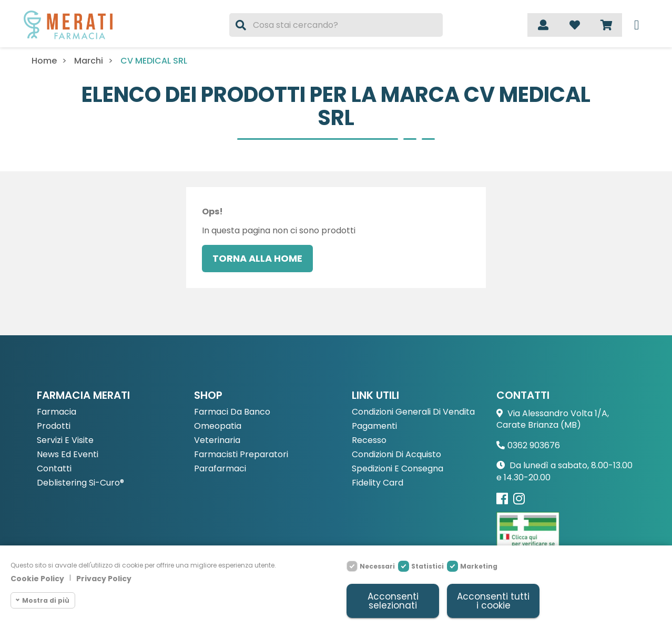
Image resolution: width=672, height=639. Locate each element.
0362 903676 (534, 445)
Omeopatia (218, 426)
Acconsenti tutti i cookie (493, 601)
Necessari (377, 566)
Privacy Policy (104, 579)
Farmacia (57, 412)
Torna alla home (257, 258)
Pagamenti (374, 426)
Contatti (54, 469)
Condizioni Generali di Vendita (413, 412)
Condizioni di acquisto (396, 455)
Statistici (427, 566)
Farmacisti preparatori (241, 455)
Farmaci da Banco (232, 412)
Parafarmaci (220, 469)
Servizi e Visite (65, 441)
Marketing (479, 566)
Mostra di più (46, 600)
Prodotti (54, 426)
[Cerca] (336, 25)
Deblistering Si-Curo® (80, 483)
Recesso (369, 441)
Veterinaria (217, 441)
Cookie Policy (37, 579)
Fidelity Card (378, 483)
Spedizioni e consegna (398, 469)
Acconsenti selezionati (393, 601)
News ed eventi (68, 455)
